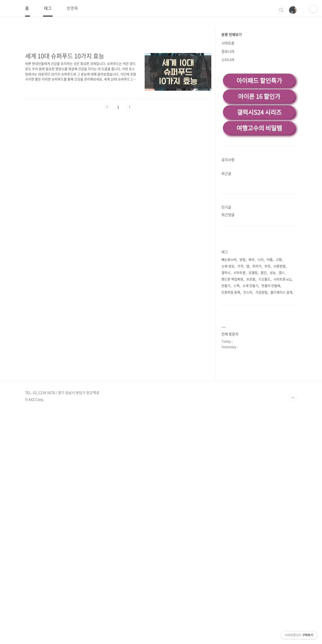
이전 (107, 177)
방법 (243, 330)
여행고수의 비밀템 (259, 198)
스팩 (236, 356)
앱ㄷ (282, 343)
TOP (293, 630)
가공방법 (261, 362)
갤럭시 (226, 343)
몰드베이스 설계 (281, 362)
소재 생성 (228, 336)
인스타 (248, 362)
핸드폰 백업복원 (232, 349)
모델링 (253, 343)
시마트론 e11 (283, 349)
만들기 (226, 356)
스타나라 (228, 130)
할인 (264, 343)
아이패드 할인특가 (259, 151)
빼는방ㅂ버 (229, 330)
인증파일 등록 (231, 362)
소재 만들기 (250, 356)
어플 (270, 330)
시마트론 (228, 113)
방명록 (72, 8)
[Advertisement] (161, 52)
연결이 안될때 (271, 356)
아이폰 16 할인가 (259, 167)
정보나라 (228, 122)
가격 (240, 336)
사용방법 (279, 336)
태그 (48, 8)
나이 (261, 330)
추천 (267, 336)
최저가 (257, 336)
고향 (279, 330)
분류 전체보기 (232, 105)
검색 (281, 10)
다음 (129, 177)
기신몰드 (264, 349)
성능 (273, 343)
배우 (252, 330)
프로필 (251, 349)
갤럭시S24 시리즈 (259, 182)
